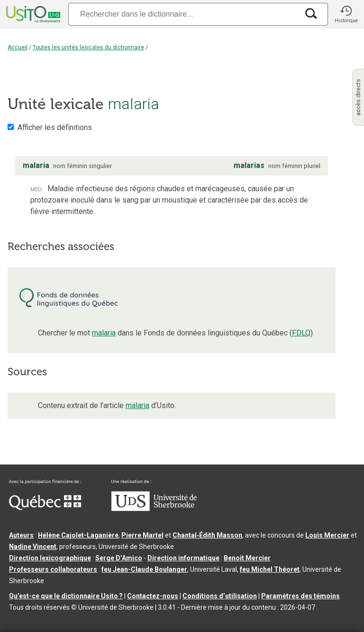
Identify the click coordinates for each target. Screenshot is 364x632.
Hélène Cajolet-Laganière (78, 535)
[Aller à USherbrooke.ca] (154, 509)
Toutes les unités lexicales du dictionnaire (88, 47)
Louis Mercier (327, 535)
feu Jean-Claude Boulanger (144, 569)
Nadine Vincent (33, 547)
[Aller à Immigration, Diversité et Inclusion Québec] (45, 508)
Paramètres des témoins (300, 596)
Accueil (18, 47)
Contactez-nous (153, 596)
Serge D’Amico (119, 558)
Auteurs (21, 535)
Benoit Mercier (247, 558)
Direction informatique (183, 558)
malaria (104, 333)
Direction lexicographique (50, 558)
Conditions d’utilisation (220, 596)
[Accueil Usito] (32, 14)
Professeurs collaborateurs (53, 569)
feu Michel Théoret (270, 569)
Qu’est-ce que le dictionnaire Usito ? (66, 596)
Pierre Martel (142, 535)
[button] (346, 14)
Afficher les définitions (55, 127)
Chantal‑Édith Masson (207, 535)
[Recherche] (183, 14)
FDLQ (301, 333)
